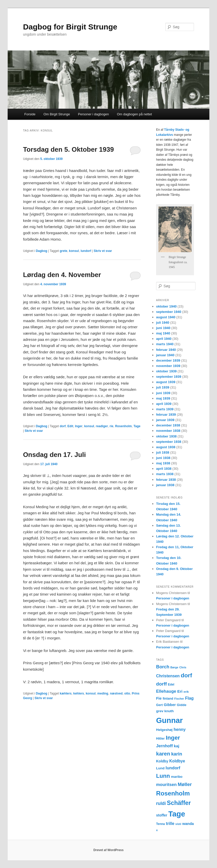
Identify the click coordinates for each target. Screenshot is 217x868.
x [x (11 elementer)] (157, 830)
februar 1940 (166, 350)
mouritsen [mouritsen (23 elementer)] (166, 785)
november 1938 (168, 431)
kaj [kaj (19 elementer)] (176, 746)
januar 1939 (165, 420)
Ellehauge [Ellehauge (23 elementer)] (166, 691)
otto (127, 693)
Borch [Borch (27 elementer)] (163, 667)
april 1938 (164, 469)
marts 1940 (165, 344)
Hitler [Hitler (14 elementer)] (160, 738)
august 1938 (166, 447)
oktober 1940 (166, 306)
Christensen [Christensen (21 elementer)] (168, 676)
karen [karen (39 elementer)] (163, 754)
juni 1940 (163, 328)
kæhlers (66, 693)
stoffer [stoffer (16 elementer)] (162, 815)
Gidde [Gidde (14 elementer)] (182, 705)
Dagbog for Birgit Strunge (70, 27)
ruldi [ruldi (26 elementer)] (161, 803)
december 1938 (168, 425)
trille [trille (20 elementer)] (170, 824)
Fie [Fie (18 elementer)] (159, 698)
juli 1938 (163, 452)
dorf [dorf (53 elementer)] (186, 675)
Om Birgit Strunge (57, 114)
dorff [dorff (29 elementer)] (161, 684)
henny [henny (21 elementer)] (180, 729)
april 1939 (164, 404)
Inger (79, 426)
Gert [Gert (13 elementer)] (159, 705)
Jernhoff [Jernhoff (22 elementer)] (164, 746)
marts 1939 (165, 409)
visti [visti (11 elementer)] (178, 824)
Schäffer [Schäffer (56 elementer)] (179, 803)
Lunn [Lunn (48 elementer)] (163, 776)
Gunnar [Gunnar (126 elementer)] (169, 720)
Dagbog (42, 251)
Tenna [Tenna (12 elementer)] (160, 824)
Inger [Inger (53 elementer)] (173, 738)
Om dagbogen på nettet (134, 114)
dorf (63, 426)
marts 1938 (165, 474)
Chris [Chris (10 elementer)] (183, 667)
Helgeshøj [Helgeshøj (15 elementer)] (164, 730)
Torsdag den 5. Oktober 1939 (68, 149)
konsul (74, 251)
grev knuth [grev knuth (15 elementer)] (165, 711)
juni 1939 (163, 393)
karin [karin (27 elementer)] (177, 754)
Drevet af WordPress (108, 850)
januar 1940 (165, 355)
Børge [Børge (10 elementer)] (174, 667)
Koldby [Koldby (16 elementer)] (162, 761)
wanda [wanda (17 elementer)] (188, 824)
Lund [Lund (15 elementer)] (160, 768)
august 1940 (166, 317)
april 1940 (164, 339)
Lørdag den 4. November (62, 275)
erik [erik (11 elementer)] (186, 692)
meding (103, 693)
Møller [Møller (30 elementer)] (185, 784)
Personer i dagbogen (94, 114)
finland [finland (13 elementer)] (168, 699)
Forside (30, 114)
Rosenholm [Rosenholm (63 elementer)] (173, 793)
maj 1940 (163, 333)
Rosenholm (123, 426)
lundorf (86, 251)
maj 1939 (163, 398)
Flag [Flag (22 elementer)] (189, 698)
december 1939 (168, 360)
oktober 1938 (166, 436)
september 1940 (169, 312)
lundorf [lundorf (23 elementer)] (173, 768)
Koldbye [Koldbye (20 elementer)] (177, 761)
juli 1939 (163, 387)
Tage (137, 426)
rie (111, 426)
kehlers (79, 693)
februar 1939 (166, 415)
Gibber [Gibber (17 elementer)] (170, 705)
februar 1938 (166, 480)
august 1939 (166, 382)
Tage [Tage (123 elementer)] (177, 814)
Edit (70, 426)
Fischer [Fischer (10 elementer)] (179, 699)
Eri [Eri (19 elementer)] (180, 691)
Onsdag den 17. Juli (55, 455)
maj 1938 (163, 463)
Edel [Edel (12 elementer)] (171, 685)
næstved (116, 693)
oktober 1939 (166, 371)
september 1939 (169, 377)
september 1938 (169, 442)
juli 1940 (163, 323)
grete (64, 251)
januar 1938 (165, 485)
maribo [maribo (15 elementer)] (177, 777)
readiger (102, 426)
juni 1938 (163, 458)
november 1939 (168, 366)
